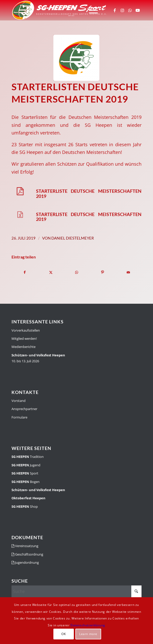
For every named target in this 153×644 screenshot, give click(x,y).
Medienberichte (23, 347)
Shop (25, 506)
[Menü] (91, 10)
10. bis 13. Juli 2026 (38, 358)
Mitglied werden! (24, 338)
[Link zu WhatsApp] (130, 10)
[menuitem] (91, 10)
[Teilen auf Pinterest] (102, 272)
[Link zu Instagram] (122, 10)
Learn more (88, 634)
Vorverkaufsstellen (26, 330)
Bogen (26, 482)
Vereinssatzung (25, 546)
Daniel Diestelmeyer (73, 238)
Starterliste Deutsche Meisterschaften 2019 (89, 194)
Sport (25, 473)
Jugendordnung (25, 562)
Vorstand (19, 401)
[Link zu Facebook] (115, 10)
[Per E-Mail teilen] (128, 272)
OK (63, 634)
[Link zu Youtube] (138, 10)
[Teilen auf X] (51, 272)
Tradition (28, 457)
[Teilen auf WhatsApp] (77, 272)
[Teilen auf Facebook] (25, 272)
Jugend (26, 465)
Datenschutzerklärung (88, 625)
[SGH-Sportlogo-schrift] (63, 10)
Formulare (19, 417)
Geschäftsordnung (27, 554)
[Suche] (76, 591)
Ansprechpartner (24, 409)
